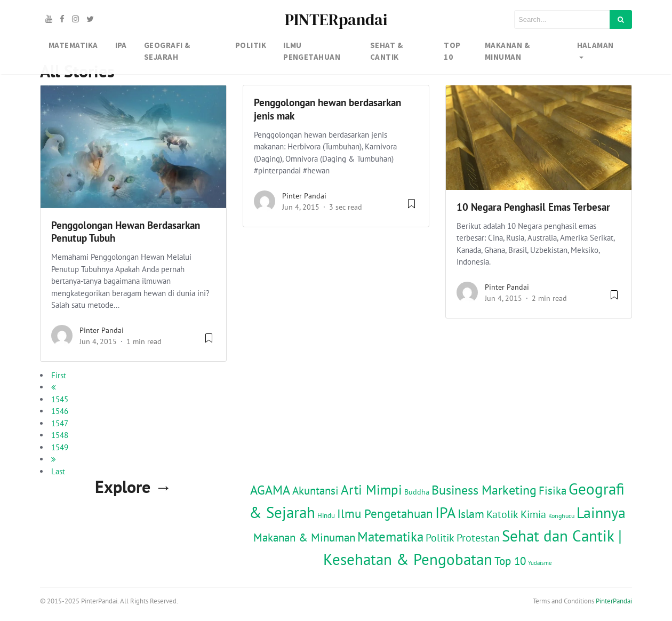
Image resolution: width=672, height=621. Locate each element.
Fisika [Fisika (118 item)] (553, 491)
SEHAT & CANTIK (386, 51)
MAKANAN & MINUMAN (507, 51)
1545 (60, 399)
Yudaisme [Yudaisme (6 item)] (540, 563)
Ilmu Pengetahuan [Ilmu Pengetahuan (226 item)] (385, 513)
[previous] (54, 387)
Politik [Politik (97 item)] (440, 538)
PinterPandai (614, 601)
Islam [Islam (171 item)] (471, 513)
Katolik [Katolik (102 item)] (502, 514)
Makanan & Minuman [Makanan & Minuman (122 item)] (304, 537)
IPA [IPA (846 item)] (445, 512)
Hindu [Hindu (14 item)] (326, 515)
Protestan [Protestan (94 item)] (478, 538)
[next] (54, 459)
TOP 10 (452, 51)
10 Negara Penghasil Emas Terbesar (533, 207)
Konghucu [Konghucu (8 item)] (561, 516)
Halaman (595, 45)
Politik (251, 45)
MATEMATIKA (73, 45)
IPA (121, 45)
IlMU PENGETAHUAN (312, 51)
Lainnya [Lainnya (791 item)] (601, 513)
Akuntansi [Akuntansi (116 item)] (315, 491)
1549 (60, 447)
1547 (60, 423)
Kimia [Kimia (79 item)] (533, 514)
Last (58, 471)
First (59, 375)
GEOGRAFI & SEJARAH (167, 51)
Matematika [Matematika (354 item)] (390, 537)
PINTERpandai (336, 19)
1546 (60, 411)
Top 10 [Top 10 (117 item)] (510, 561)
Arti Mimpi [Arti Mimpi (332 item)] (371, 490)
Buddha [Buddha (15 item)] (417, 492)
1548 (60, 435)
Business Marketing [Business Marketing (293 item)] (484, 490)
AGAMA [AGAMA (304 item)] (270, 490)
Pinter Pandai (102, 330)
